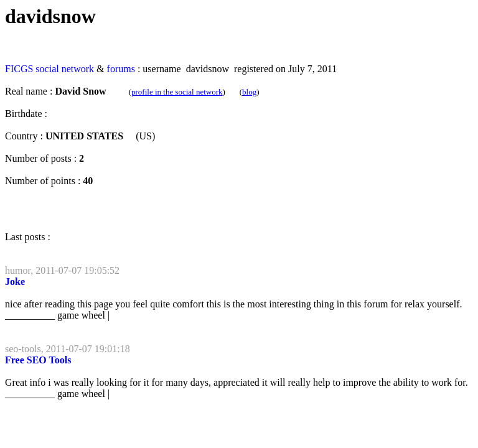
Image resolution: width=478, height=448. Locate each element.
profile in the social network (177, 92)
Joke (15, 282)
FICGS (19, 69)
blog (249, 92)
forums (121, 69)
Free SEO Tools (38, 360)
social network (65, 69)
